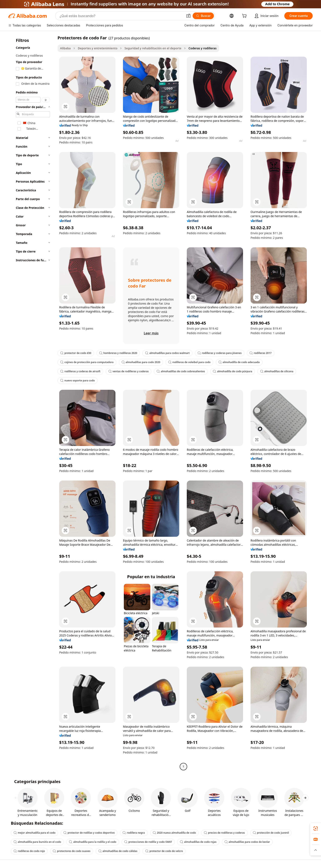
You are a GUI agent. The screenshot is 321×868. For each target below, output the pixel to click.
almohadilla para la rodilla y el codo (93, 842)
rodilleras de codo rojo (29, 851)
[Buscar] (203, 16)
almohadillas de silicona (277, 371)
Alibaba (65, 48)
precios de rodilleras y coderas (224, 833)
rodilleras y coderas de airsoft (80, 371)
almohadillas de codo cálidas (118, 851)
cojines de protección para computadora (87, 362)
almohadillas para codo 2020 (141, 362)
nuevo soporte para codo (78, 380)
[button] (188, 16)
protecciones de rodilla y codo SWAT (148, 842)
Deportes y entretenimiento (98, 48)
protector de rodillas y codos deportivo (89, 833)
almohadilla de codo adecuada (239, 362)
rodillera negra (134, 833)
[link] (316, 828)
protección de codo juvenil (271, 833)
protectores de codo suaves (71, 851)
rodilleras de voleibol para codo (189, 362)
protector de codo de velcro (164, 851)
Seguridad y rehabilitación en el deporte (153, 48)
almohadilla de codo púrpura (233, 371)
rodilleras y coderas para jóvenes (220, 353)
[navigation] (32, 403)
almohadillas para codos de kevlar (247, 842)
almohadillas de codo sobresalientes (181, 371)
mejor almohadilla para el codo (34, 833)
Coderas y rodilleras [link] (203, 48)
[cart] (245, 16)
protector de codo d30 (76, 353)
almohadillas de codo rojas (198, 842)
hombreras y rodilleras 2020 (118, 353)
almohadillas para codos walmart (167, 353)
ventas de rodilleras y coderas (129, 371)
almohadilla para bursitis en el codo (37, 842)
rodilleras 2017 (261, 353)
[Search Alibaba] (121, 16)
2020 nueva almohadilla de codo (174, 833)
